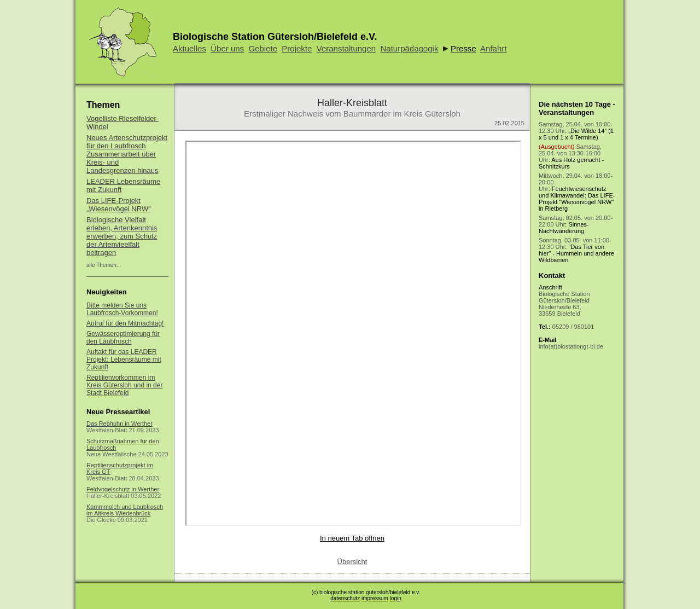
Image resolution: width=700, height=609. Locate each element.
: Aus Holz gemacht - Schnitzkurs (571, 156)
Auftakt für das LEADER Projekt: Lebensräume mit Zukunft (124, 359)
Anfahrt (493, 48)
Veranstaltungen (346, 48)
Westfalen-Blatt (107, 430)
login (396, 598)
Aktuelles (189, 48)
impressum (375, 598)
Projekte (297, 48)
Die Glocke (101, 520)
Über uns (227, 48)
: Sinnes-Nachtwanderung (576, 224)
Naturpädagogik (409, 48)
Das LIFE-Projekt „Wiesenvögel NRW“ (119, 205)
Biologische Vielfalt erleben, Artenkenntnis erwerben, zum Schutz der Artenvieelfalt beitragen (122, 236)
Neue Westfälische (112, 454)
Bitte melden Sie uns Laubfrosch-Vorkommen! (122, 309)
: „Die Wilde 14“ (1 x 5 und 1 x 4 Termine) (576, 131)
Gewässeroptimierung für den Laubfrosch (123, 338)
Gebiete (263, 48)
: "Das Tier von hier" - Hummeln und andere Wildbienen (576, 250)
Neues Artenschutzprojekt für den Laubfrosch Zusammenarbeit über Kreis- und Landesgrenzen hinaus (127, 154)
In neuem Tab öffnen (352, 538)
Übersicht (352, 562)
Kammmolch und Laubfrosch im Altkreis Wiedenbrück (125, 510)
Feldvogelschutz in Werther (123, 489)
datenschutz (345, 598)
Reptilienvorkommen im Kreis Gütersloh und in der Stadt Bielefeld (124, 385)
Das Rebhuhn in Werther (119, 424)
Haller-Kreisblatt (108, 496)
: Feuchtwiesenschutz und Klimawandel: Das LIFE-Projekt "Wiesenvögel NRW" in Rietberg (577, 192)
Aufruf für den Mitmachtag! (125, 323)
